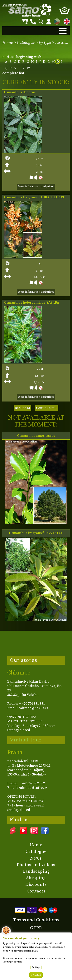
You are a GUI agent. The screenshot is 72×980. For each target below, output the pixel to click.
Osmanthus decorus (20, 92)
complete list (13, 73)
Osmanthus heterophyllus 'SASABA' (32, 303)
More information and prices (36, 187)
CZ (56, 21)
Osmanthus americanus (36, 436)
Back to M (22, 408)
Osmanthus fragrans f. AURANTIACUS (34, 197)
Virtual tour (26, 740)
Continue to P (47, 408)
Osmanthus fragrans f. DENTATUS (36, 533)
